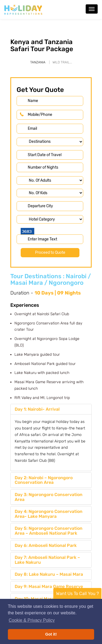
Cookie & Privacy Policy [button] (32, 620)
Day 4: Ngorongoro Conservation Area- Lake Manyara (49, 514)
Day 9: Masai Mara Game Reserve (49, 586)
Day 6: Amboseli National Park (46, 545)
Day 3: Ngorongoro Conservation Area (49, 497)
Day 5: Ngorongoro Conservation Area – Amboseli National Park (49, 531)
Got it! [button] (51, 634)
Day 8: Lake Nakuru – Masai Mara (49, 574)
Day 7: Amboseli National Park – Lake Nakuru (47, 560)
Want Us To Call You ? (77, 594)
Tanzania (38, 62)
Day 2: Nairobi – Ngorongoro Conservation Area (44, 480)
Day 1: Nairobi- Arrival (37, 409)
